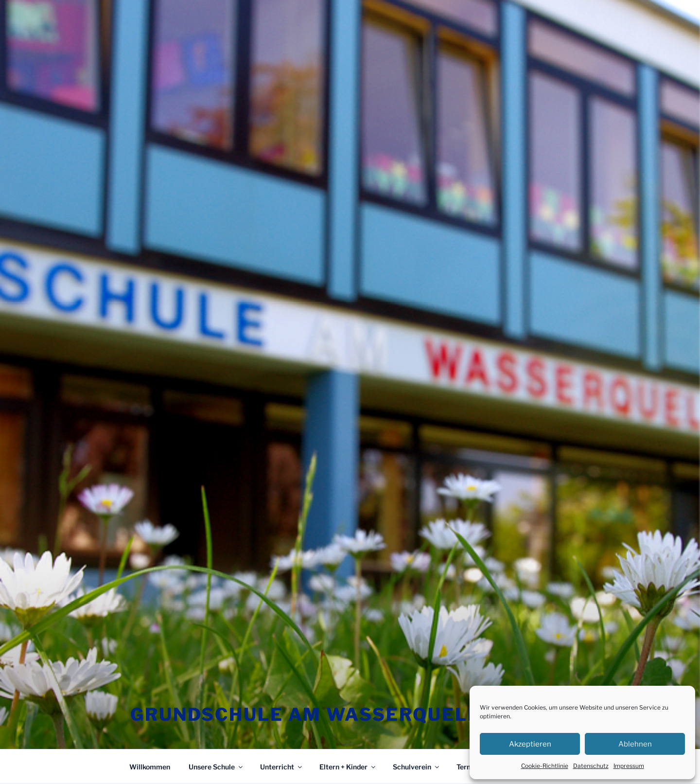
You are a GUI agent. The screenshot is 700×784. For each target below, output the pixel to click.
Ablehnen (635, 744)
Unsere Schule (216, 767)
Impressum (629, 766)
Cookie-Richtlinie (545, 766)
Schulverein (417, 767)
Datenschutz (591, 766)
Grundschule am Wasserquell (305, 714)
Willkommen (150, 767)
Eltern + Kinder (348, 767)
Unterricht (282, 767)
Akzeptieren (530, 744)
